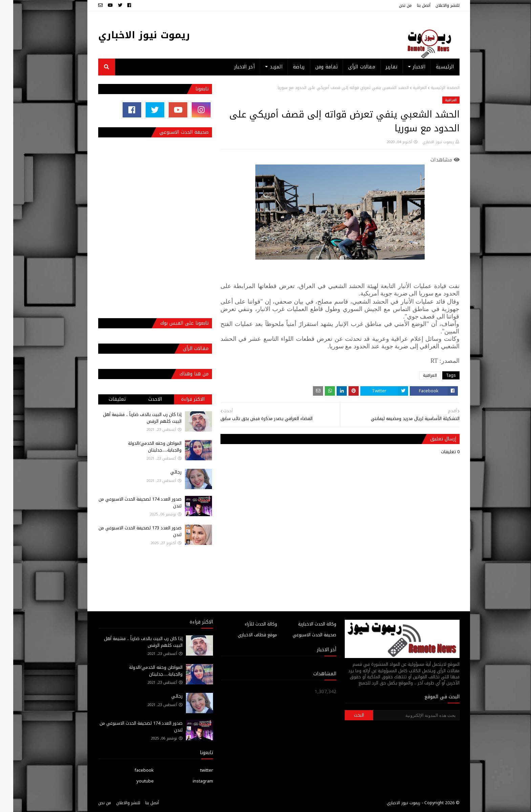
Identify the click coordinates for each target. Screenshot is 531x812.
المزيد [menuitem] (263, 67)
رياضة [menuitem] (286, 67)
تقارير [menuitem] (378, 67)
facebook (131, 770)
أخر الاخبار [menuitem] (231, 67)
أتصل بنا (410, 5)
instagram (190, 781)
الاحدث (142, 399)
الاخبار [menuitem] (406, 67)
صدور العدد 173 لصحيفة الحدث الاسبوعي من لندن (127, 531)
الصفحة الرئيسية (432, 88)
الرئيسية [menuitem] (432, 67)
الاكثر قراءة (180, 399)
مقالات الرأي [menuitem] (348, 67)
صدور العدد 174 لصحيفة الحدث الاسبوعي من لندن (127, 502)
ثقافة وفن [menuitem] (313, 67)
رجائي (163, 472)
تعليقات (104, 399)
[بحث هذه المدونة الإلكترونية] (403, 715)
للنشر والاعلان (434, 5)
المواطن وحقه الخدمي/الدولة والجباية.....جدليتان (142, 447)
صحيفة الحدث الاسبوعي (301, 635)
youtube (132, 781)
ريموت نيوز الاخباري (131, 35)
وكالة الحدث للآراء (248, 624)
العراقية (407, 88)
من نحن (392, 5)
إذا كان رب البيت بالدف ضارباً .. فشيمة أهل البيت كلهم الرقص (129, 418)
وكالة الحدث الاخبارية (304, 624)
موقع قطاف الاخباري (244, 635)
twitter (193, 770)
